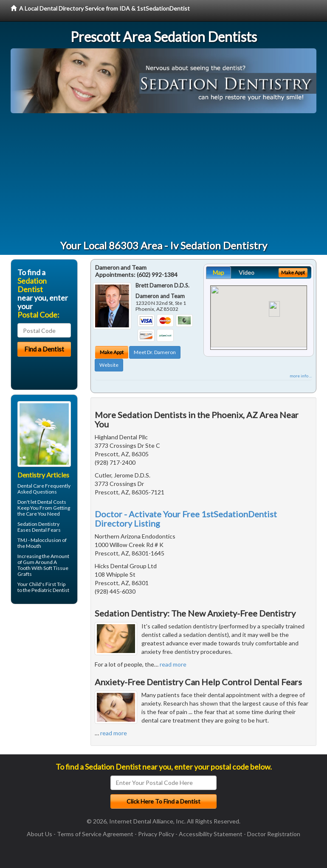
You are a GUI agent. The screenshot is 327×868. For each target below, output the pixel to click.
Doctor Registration (274, 834)
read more (173, 664)
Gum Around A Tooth (37, 565)
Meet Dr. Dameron (155, 352)
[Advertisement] (163, 177)
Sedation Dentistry (38, 524)
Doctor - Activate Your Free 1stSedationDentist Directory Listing (186, 519)
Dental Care (31, 486)
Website (109, 365)
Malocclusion (46, 540)
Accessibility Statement (211, 834)
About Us (39, 834)
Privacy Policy (156, 834)
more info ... (301, 376)
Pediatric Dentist (50, 590)
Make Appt (112, 352)
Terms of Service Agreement (95, 834)
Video (247, 272)
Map (218, 272)
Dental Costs (52, 502)
